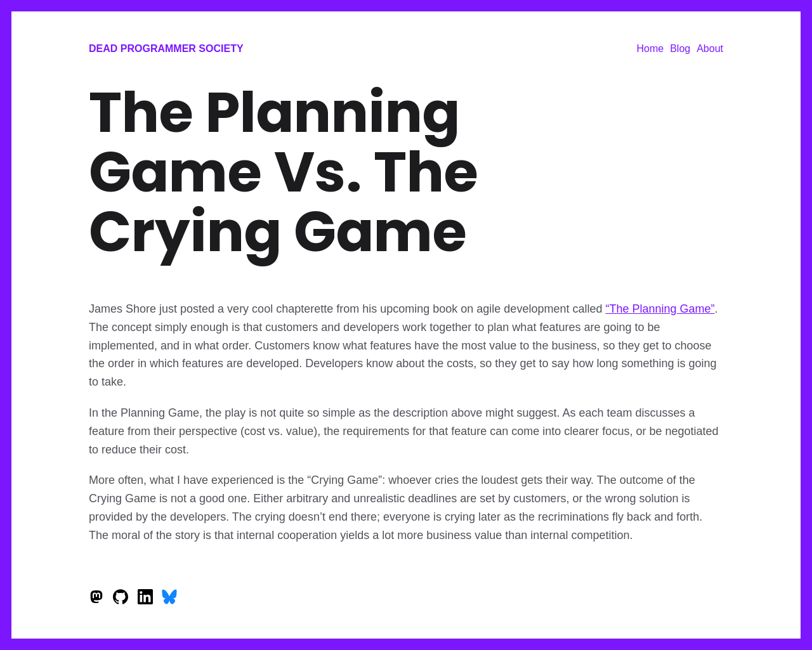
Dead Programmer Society (166, 49)
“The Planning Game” (660, 309)
